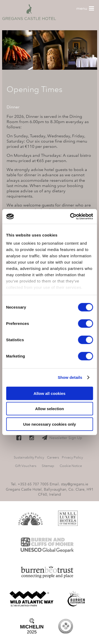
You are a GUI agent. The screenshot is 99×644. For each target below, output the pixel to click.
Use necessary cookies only (49, 424)
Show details (70, 377)
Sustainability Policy (29, 457)
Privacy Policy (72, 457)
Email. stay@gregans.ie (69, 484)
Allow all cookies (49, 393)
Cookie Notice (71, 466)
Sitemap (48, 466)
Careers (53, 457)
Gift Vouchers (26, 466)
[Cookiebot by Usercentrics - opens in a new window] (70, 217)
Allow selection (49, 409)
